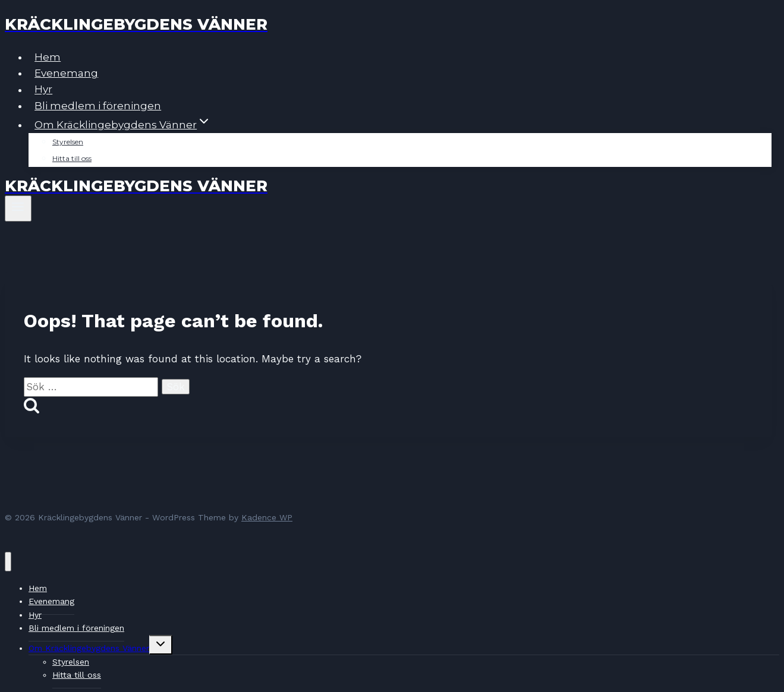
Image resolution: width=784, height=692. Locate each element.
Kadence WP (267, 517)
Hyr (43, 90)
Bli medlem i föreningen (98, 106)
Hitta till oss (72, 158)
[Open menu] (18, 208)
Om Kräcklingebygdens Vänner (89, 648)
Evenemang (66, 73)
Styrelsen (68, 142)
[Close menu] (8, 562)
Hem (48, 57)
